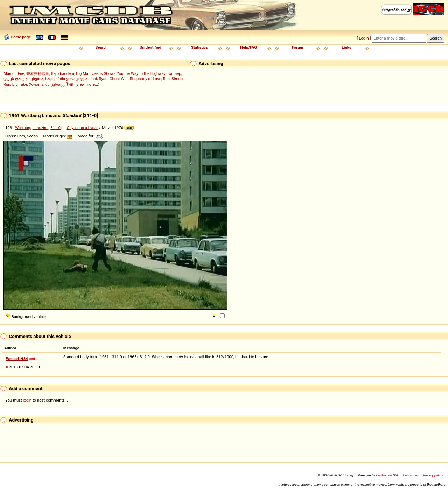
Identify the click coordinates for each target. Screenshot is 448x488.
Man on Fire (14, 73)
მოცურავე (55, 84)
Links (346, 47)
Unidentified (150, 47)
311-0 (55, 128)
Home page (21, 37)
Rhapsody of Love (146, 79)
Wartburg (23, 128)
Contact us (411, 475)
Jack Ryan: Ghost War (109, 79)
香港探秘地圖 (38, 73)
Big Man (83, 73)
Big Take (20, 84)
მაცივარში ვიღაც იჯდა (66, 79)
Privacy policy (433, 475)
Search (101, 47)
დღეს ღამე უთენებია (23, 79)
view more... (87, 84)
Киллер (174, 73)
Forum (298, 47)
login (27, 400)
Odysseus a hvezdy (83, 128)
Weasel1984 (17, 359)
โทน (70, 84)
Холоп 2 (36, 84)
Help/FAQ (248, 47)
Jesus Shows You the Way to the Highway (129, 73)
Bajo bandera (63, 73)
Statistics (199, 47)
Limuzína (41, 128)
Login (364, 38)
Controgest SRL (387, 475)
